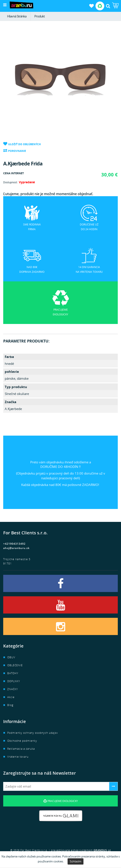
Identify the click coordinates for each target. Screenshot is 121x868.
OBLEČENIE (15, 665)
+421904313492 (14, 544)
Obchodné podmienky (22, 741)
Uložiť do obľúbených (24, 144)
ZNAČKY (13, 689)
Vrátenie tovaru (18, 757)
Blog (10, 705)
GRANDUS (100, 850)
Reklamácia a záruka (21, 749)
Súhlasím (76, 861)
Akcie (11, 697)
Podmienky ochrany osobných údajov (33, 733)
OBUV (11, 657)
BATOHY (13, 673)
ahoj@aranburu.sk (16, 548)
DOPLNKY (14, 681)
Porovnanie (17, 151)
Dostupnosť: (10, 182)
